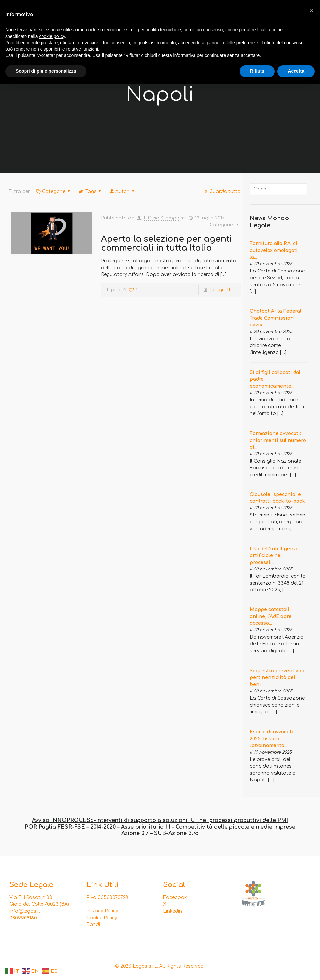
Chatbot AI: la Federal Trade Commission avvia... (276, 318)
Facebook (175, 897)
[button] (312, 10)
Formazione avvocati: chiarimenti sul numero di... (278, 440)
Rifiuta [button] (257, 71)
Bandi (93, 925)
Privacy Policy (102, 911)
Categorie (53, 192)
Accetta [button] (296, 71)
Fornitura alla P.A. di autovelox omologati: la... (274, 250)
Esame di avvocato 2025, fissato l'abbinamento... (272, 739)
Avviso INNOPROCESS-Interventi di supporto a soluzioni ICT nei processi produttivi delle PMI (160, 820)
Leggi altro (223, 290)
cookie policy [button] (52, 36)
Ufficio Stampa (162, 218)
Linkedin (173, 911)
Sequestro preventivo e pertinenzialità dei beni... (278, 678)
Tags (90, 192)
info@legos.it (25, 911)
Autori (122, 192)
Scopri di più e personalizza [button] (46, 71)
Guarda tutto (222, 192)
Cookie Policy (102, 918)
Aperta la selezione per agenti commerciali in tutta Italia (166, 244)
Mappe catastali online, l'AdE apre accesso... (271, 616)
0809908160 (23, 918)
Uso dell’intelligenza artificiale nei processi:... (274, 556)
